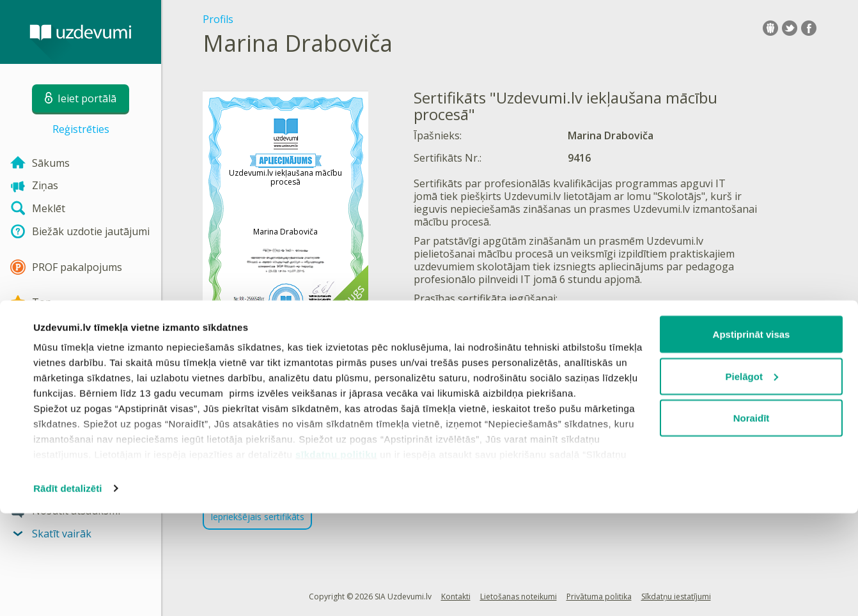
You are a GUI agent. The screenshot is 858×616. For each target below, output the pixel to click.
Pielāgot (752, 479)
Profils (218, 19)
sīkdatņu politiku (336, 557)
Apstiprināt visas (752, 437)
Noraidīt (752, 520)
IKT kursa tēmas (564, 318)
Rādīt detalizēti (67, 591)
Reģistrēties (81, 129)
